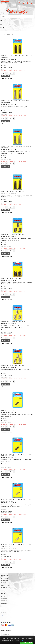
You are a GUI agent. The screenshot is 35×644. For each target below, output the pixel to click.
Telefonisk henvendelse (7, 584)
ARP (5, 65)
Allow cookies (27, 643)
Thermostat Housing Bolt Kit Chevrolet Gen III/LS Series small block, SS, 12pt (17, 500)
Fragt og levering (6, 580)
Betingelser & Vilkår (7, 586)
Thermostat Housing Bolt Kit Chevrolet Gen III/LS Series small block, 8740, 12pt (17, 410)
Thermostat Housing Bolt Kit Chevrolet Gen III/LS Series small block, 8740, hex (17, 455)
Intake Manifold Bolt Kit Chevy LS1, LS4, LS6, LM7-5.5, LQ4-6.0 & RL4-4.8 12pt (17, 102)
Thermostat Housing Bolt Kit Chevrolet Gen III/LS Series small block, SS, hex (17, 545)
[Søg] (33, 17)
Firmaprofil (4, 582)
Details (24, 640)
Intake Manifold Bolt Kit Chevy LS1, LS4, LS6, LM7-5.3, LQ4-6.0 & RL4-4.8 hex (17, 57)
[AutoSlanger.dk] (17, 11)
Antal (3, 73)
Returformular (5, 588)
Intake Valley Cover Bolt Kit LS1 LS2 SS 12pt (13, 322)
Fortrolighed (5, 579)
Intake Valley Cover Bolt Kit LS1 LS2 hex (12, 278)
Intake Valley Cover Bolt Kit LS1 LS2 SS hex (13, 366)
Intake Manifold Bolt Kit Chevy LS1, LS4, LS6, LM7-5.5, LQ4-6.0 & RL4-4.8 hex (17, 147)
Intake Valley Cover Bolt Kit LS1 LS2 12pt (13, 191)
